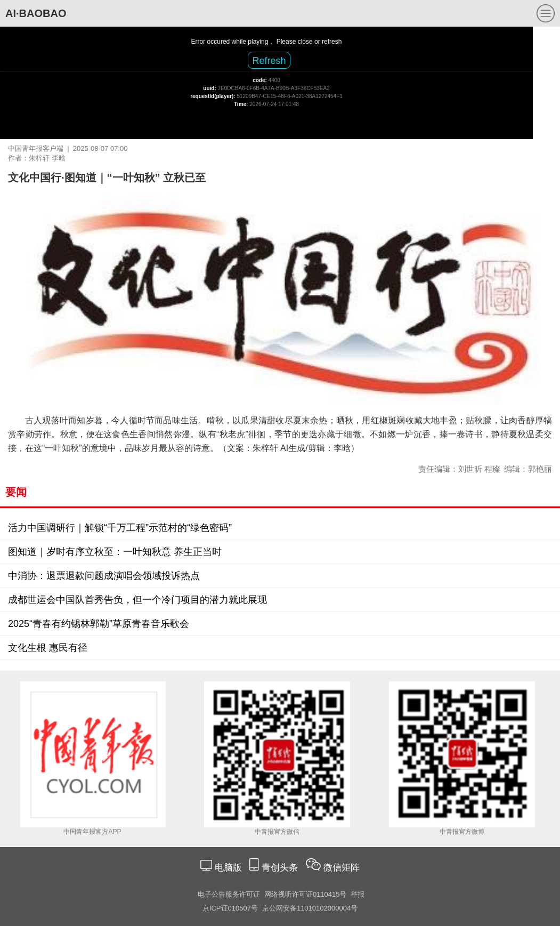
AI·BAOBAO (36, 13)
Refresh (269, 61)
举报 (358, 894)
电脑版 (228, 868)
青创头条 (281, 868)
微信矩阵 (342, 868)
